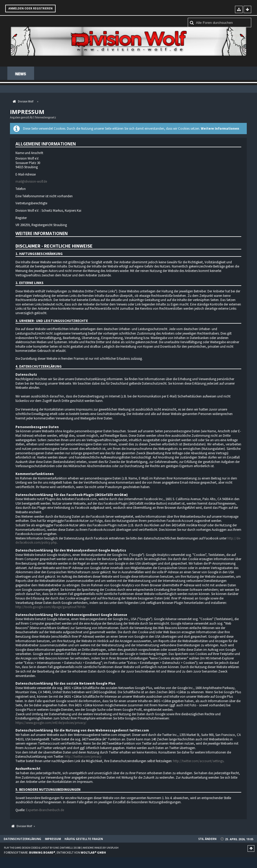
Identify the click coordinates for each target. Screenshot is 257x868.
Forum (46, 74)
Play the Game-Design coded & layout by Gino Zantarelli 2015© (42, 848)
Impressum (53, 839)
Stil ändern (207, 839)
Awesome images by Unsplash (101, 848)
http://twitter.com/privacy (83, 757)
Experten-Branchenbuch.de (45, 810)
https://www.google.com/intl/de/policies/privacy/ (51, 723)
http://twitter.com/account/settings (198, 761)
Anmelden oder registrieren (30, 8)
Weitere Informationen (220, 129)
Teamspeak (172, 74)
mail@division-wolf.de (31, 182)
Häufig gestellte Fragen (219, 74)
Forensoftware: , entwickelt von (55, 853)
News (21, 74)
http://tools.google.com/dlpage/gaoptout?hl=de (50, 607)
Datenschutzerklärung (22, 839)
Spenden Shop (78, 74)
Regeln (143, 74)
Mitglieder (114, 74)
